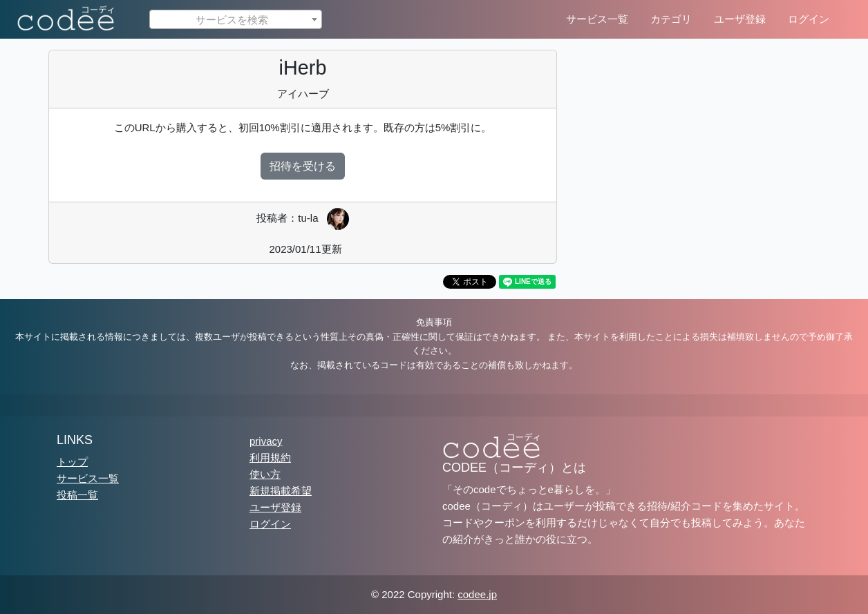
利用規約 (270, 458)
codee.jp (477, 594)
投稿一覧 (77, 495)
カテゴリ (671, 19)
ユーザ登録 (740, 19)
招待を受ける (303, 166)
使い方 (265, 474)
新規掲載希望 (281, 491)
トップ (72, 462)
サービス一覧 (597, 19)
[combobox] (236, 19)
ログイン (809, 19)
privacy (266, 441)
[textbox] (236, 20)
